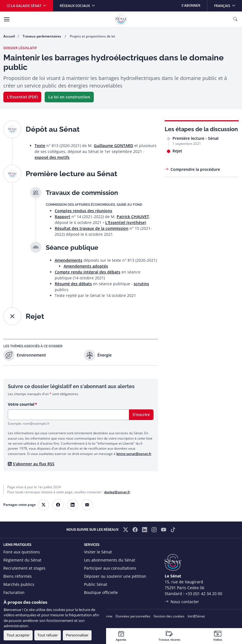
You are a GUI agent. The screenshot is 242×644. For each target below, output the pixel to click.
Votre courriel (21, 404)
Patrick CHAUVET (133, 217)
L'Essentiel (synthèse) (126, 222)
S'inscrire (141, 415)
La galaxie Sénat (24, 6)
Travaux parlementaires (42, 36)
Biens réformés (18, 576)
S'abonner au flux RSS (34, 464)
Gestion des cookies (169, 616)
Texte (40, 146)
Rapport (63, 217)
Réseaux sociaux (75, 6)
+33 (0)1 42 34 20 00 (204, 594)
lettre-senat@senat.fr (134, 454)
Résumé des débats (73, 284)
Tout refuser (48, 635)
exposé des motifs (52, 157)
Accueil (9, 36)
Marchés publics (19, 584)
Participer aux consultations (110, 568)
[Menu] (7, 19)
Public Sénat (96, 584)
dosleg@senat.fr (117, 492)
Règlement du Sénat (22, 560)
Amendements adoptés (86, 266)
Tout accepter (18, 635)
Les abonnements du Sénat (110, 560)
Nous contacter (185, 602)
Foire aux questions (22, 552)
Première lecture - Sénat (196, 138)
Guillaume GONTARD (113, 146)
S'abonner (191, 5)
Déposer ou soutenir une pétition (115, 576)
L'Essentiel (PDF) (22, 97)
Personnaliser (77, 635)
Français (228, 4)
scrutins (141, 284)
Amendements (69, 260)
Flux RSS (92, 601)
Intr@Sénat (196, 616)
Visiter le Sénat (98, 552)
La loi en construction (69, 97)
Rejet (177, 151)
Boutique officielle (101, 592)
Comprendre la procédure (195, 169)
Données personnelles (133, 616)
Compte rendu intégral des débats (88, 272)
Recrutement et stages (24, 568)
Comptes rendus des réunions (83, 211)
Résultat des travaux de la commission (92, 228)
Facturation (14, 592)
